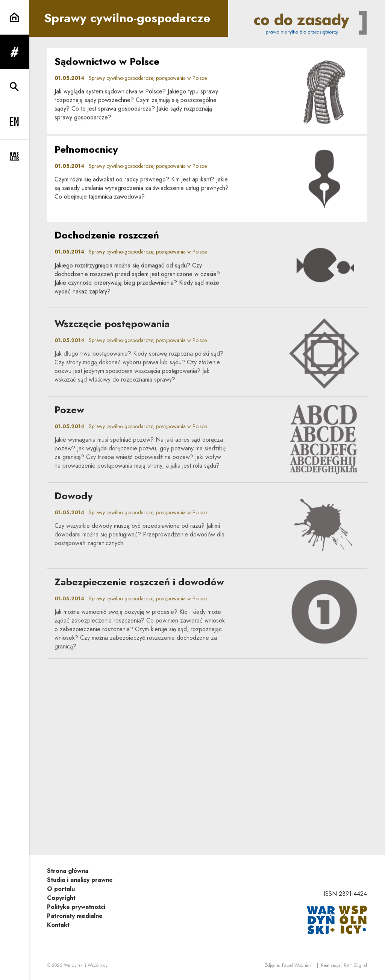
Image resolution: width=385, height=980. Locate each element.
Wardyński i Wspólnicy (86, 965)
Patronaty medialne (75, 916)
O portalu (61, 889)
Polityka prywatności (76, 907)
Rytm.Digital (355, 965)
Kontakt (58, 925)
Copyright (61, 898)
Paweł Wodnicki (297, 965)
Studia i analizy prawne (80, 880)
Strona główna (68, 871)
